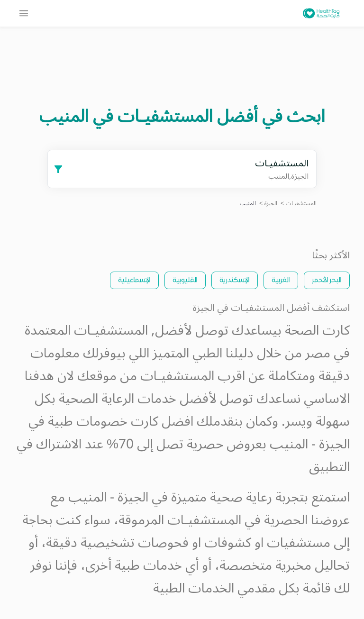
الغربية (281, 279)
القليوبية (185, 279)
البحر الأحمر (327, 279)
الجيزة (271, 204)
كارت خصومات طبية (103, 422)
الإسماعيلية (134, 279)
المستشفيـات (301, 204)
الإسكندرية (235, 279)
